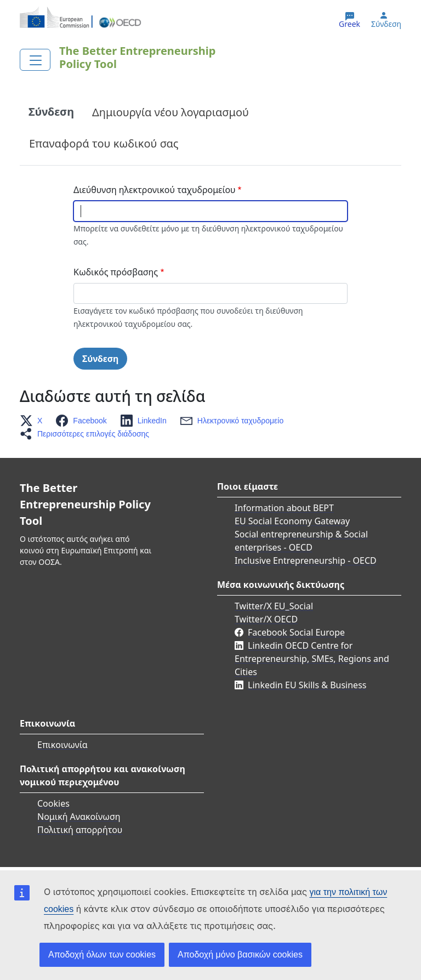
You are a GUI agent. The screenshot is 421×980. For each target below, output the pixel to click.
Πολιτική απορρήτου (80, 830)
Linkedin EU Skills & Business (307, 685)
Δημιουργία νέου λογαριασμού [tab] (170, 112)
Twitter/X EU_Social (274, 606)
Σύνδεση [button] (386, 24)
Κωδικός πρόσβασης (116, 272)
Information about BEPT (284, 508)
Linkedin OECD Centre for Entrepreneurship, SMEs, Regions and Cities (312, 659)
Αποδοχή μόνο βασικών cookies (240, 954)
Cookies (53, 803)
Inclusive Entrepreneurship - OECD (306, 560)
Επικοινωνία (62, 745)
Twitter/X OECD (266, 619)
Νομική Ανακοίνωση (79, 817)
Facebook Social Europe (296, 632)
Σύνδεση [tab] (51, 112)
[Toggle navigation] (35, 60)
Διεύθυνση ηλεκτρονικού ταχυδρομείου (155, 190)
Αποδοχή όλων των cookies (102, 954)
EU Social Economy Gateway (292, 521)
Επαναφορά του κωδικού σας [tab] (104, 143)
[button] (34, 421)
